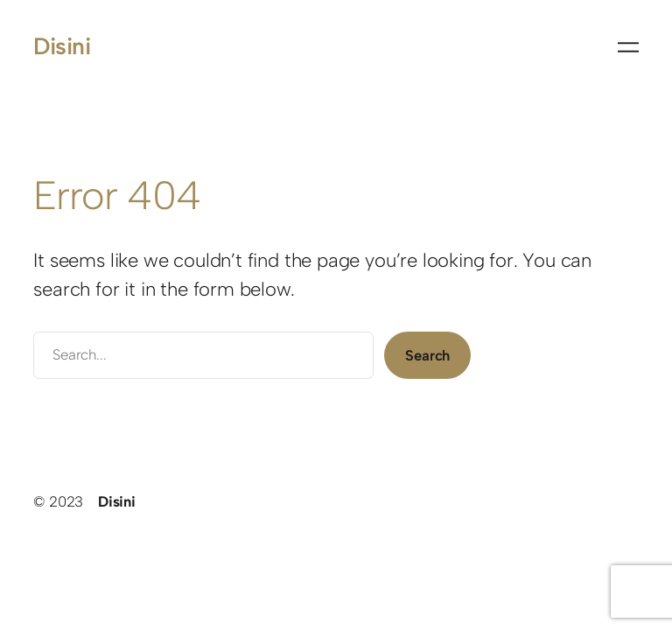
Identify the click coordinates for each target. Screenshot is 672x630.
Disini (62, 46)
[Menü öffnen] (628, 47)
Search (427, 355)
